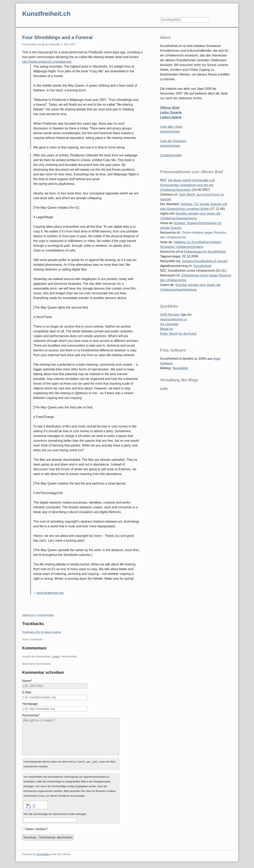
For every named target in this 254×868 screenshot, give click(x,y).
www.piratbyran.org (50, 593)
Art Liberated (169, 324)
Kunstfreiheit (202, 266)
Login (164, 388)
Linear (56, 656)
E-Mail (27, 692)
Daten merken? (36, 829)
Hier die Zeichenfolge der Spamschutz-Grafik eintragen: (55, 814)
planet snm (29, 615)
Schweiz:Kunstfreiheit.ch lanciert (205, 261)
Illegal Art (166, 329)
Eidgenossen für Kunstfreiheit (205, 252)
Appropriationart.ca (173, 319)
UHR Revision (170, 315)
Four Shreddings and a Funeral (57, 37)
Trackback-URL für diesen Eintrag (42, 632)
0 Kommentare (45, 615)
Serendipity (180, 368)
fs (43, 44)
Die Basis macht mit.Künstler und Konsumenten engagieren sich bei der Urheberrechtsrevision (187, 185)
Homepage (30, 704)
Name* (27, 681)
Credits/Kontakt (171, 155)
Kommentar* (31, 715)
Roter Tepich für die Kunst (178, 334)
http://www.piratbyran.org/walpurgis (47, 62)
